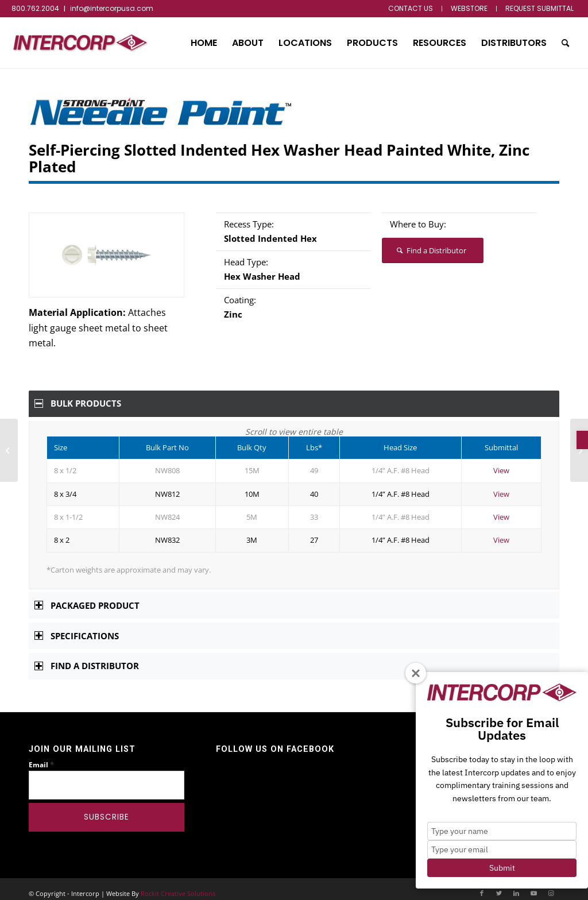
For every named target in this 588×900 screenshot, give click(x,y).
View (501, 462)
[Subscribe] (107, 809)
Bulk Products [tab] (78, 403)
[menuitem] (411, 9)
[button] (582, 440)
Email (41, 757)
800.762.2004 (35, 8)
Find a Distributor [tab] (87, 658)
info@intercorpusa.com (112, 8)
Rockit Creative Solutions (178, 885)
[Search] (565, 43)
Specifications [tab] (77, 628)
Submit (502, 868)
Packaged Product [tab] (87, 597)
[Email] (107, 777)
